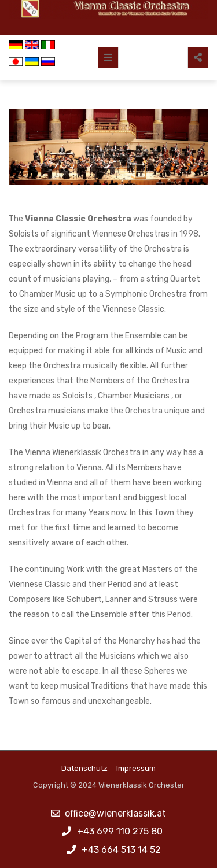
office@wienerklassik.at (115, 813)
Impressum (136, 768)
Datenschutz (84, 768)
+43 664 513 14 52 (121, 850)
